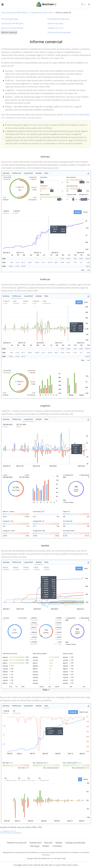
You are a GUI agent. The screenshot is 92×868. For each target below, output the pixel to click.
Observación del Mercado (12, 23)
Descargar (35, 846)
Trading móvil (35, 843)
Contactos (57, 846)
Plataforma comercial (17, 843)
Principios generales (10, 19)
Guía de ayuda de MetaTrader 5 (15, 12)
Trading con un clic (55, 28)
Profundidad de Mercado (58, 19)
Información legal (60, 858)
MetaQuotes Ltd (47, 858)
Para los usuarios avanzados (59, 32)
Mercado (48, 843)
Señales (59, 843)
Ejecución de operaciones (12, 28)
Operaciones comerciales (42, 12)
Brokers (46, 846)
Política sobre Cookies (70, 865)
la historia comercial (37, 125)
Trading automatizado (75, 843)
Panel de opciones (55, 23)
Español (82, 4)
